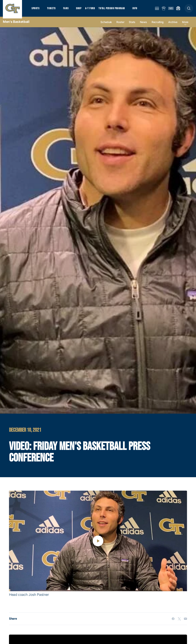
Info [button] (140, 10)
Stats (132, 25)
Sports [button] (36, 10)
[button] (189, 10)
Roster (120, 25)
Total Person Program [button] (116, 10)
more (185, 25)
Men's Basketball (16, 25)
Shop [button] (82, 10)
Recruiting (158, 25)
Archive (173, 25)
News (143, 25)
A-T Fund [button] (94, 10)
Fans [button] (68, 10)
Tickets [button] (53, 10)
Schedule (106, 25)
